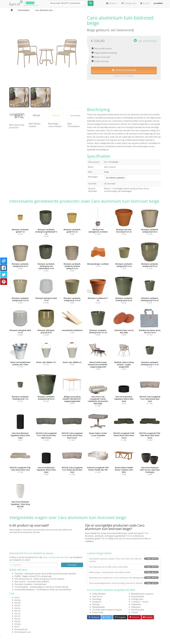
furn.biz (18, 624)
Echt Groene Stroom (23, 579)
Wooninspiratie (138, 610)
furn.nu (18, 608)
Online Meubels (99, 594)
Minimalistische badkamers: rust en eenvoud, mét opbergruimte (124, 578)
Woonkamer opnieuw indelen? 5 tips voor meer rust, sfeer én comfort (124, 560)
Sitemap (96, 604)
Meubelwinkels (99, 607)
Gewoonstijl (125, 30)
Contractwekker (21, 587)
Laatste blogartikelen (99, 553)
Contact (135, 612)
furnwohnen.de (21, 629)
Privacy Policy (98, 612)
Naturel (56, 115)
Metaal (36, 115)
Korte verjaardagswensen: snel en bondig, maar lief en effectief (124, 583)
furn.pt (17, 621)
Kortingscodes (137, 599)
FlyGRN (18, 576)
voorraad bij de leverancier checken (25, 532)
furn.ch (17, 616)
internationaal (40, 584)
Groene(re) (30, 3)
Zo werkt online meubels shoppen (107, 610)
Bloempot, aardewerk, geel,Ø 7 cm (133, 533)
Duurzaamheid (138, 596)
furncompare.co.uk (23, 632)
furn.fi (17, 627)
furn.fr (17, 597)
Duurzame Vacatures (24, 584)
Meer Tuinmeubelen (74, 125)
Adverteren (136, 607)
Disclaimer (97, 602)
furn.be (18, 600)
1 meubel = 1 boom (140, 602)
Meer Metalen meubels (35, 125)
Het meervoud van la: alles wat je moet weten (124, 567)
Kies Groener (20, 582)
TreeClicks (19, 574)
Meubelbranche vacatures (142, 594)
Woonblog (97, 599)
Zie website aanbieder (115, 178)
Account (145, 3)
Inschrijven (72, 565)
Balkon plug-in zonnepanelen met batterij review (124, 572)
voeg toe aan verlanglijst (124, 76)
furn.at (17, 605)
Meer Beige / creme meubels (55, 125)
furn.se (17, 613)
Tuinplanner (136, 604)
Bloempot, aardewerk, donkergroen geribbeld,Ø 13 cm (108, 536)
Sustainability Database (25, 590)
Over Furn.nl (97, 596)
